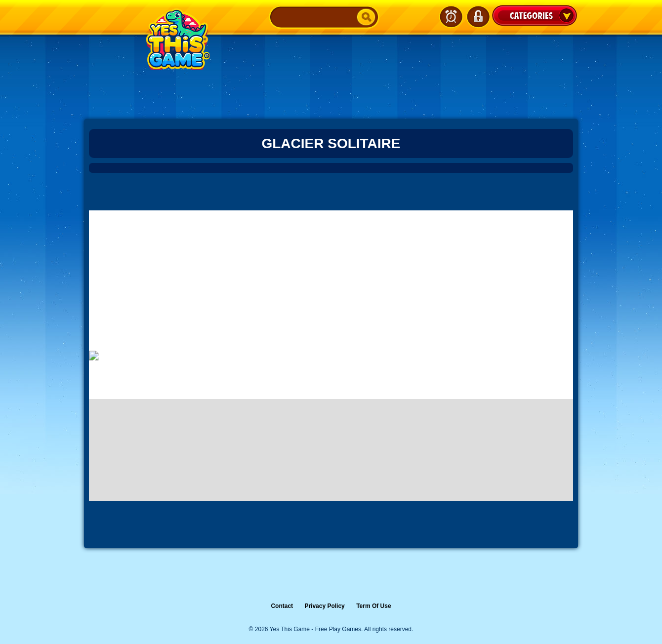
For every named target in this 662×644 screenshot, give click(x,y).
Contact (282, 606)
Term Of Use (373, 606)
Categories (535, 15)
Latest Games (451, 17)
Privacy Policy (324, 606)
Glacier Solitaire (331, 143)
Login (478, 17)
